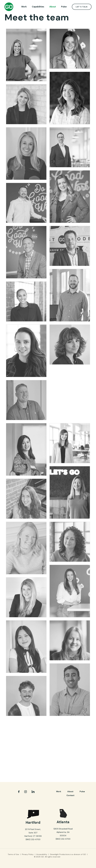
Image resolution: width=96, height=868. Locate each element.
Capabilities (38, 7)
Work (24, 7)
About (53, 7)
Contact (70, 795)
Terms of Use (13, 854)
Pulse (64, 7)
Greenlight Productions (60, 854)
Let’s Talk (82, 7)
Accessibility (42, 854)
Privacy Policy (28, 854)
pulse (82, 792)
